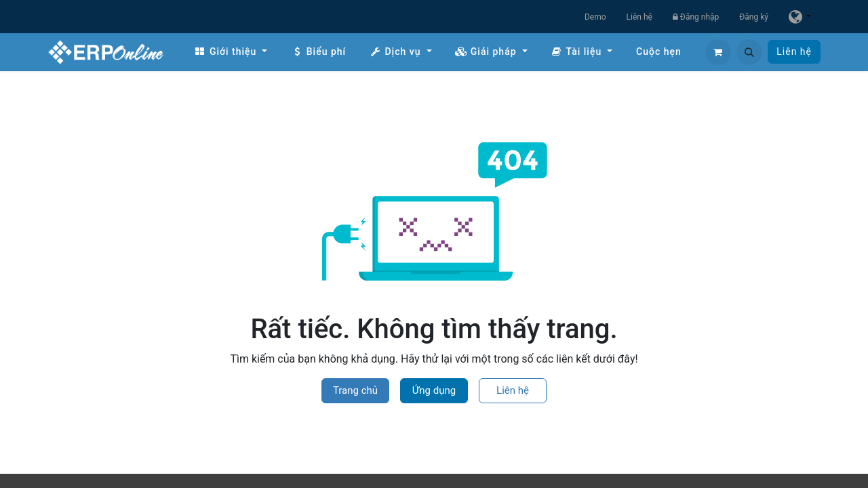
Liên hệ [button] (513, 390)
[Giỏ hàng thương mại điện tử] (718, 52)
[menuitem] (231, 52)
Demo (595, 17)
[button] (749, 52)
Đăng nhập (696, 17)
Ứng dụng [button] (434, 390)
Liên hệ (639, 17)
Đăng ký (754, 17)
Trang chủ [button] (355, 390)
